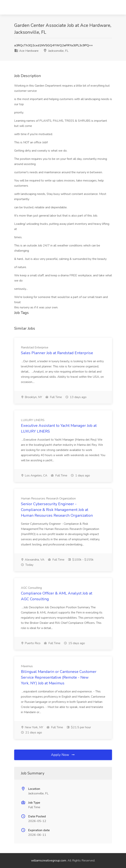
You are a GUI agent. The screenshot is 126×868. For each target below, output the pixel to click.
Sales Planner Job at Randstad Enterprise (57, 353)
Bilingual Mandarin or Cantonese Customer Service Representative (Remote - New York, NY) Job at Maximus (59, 677)
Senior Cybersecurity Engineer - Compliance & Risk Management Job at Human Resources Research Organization (57, 510)
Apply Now (63, 755)
